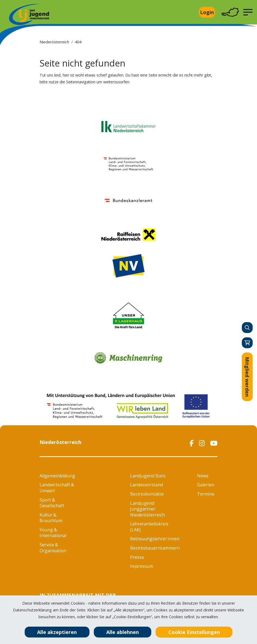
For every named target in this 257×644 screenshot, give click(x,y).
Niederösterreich (54, 42)
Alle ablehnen (123, 632)
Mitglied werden (247, 377)
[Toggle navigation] (230, 12)
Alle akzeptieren (57, 632)
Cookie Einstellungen (194, 632)
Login (207, 12)
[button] (248, 12)
